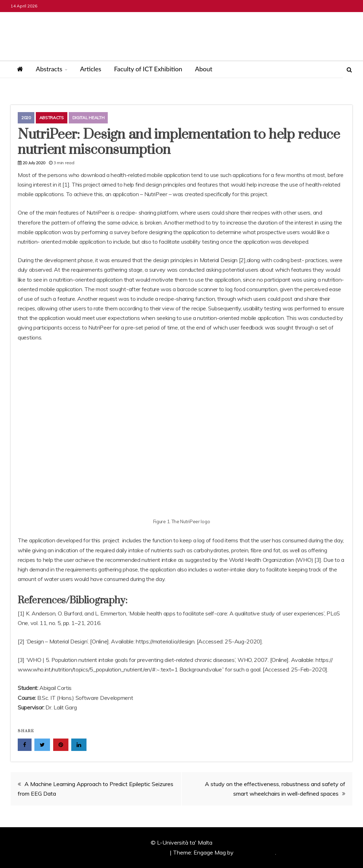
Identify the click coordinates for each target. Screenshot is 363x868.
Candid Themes (255, 852)
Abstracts (49, 69)
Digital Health (88, 118)
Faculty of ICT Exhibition (148, 69)
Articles (91, 69)
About (204, 69)
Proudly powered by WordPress (129, 852)
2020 (26, 118)
